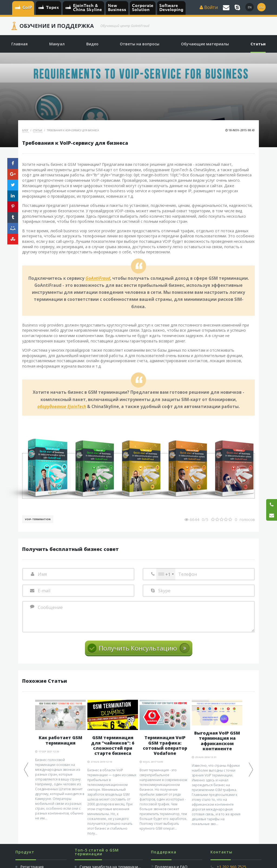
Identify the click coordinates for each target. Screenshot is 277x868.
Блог (26, 130)
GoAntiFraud (98, 278)
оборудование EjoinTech (62, 407)
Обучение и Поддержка (57, 26)
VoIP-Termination (38, 519)
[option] (60, 760)
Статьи (38, 130)
